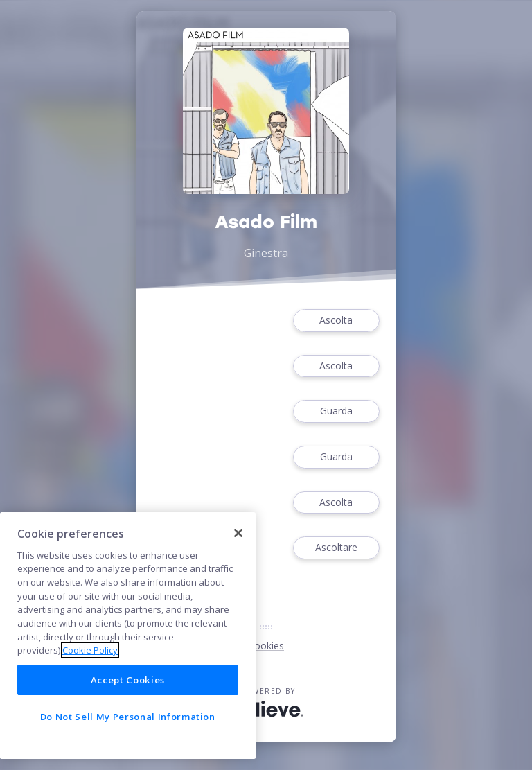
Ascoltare (336, 548)
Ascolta (336, 321)
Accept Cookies (128, 680)
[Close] (238, 533)
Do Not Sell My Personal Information (128, 717)
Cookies (266, 646)
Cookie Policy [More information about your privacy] (90, 650)
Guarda (336, 411)
